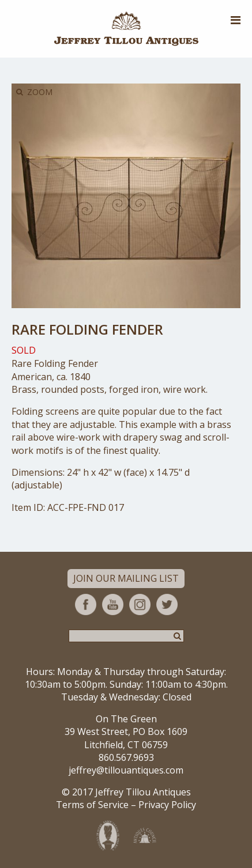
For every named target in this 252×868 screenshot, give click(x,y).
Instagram (140, 604)
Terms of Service (92, 805)
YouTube (113, 604)
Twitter (167, 604)
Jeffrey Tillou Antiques (126, 29)
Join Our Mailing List (126, 578)
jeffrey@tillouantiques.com (126, 770)
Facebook (86, 604)
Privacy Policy (167, 805)
